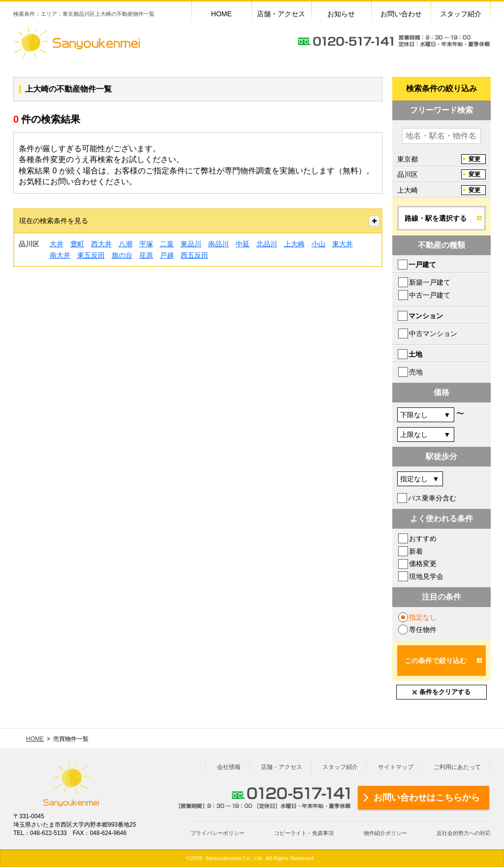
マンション (426, 316)
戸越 (167, 255)
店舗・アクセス (282, 767)
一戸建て (422, 265)
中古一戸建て (430, 295)
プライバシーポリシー (218, 833)
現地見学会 (426, 576)
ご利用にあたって (457, 767)
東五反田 (91, 255)
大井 (57, 244)
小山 (318, 244)
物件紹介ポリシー (385, 833)
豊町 (77, 244)
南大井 (60, 255)
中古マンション (433, 333)
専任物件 (423, 630)
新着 (416, 551)
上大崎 (294, 244)
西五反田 (194, 255)
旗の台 (122, 255)
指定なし (423, 617)
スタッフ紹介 (340, 767)
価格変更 (423, 564)
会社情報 (229, 767)
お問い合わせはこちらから (427, 798)
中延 (243, 244)
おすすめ (423, 538)
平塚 (146, 244)
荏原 (146, 255)
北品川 (267, 244)
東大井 (343, 244)
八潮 (126, 244)
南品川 (219, 244)
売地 (416, 372)
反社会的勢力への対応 (464, 833)
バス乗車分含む (432, 498)
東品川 (191, 244)
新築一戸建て (430, 282)
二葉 (167, 244)
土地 (415, 354)
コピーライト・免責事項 (304, 833)
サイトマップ (396, 767)
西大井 (101, 244)
